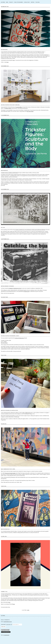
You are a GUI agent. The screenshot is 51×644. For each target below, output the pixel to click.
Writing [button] (33, 2)
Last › (28, 610)
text (14, 60)
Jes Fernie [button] (3, 2)
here (8, 62)
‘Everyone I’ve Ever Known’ (10, 473)
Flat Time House (30, 111)
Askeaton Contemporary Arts (15, 288)
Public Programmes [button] (18, 2)
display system (8, 108)
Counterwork (7, 635)
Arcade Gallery (19, 107)
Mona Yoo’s (28, 413)
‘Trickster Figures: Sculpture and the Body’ (9, 173)
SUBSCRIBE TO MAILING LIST (7, 625)
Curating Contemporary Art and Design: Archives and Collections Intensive (30, 230)
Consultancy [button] (27, 2)
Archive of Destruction (19, 338)
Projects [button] (11, 2)
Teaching (37, 2)
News (7, 2)
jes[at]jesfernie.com (8, 622)
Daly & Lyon (27, 291)
